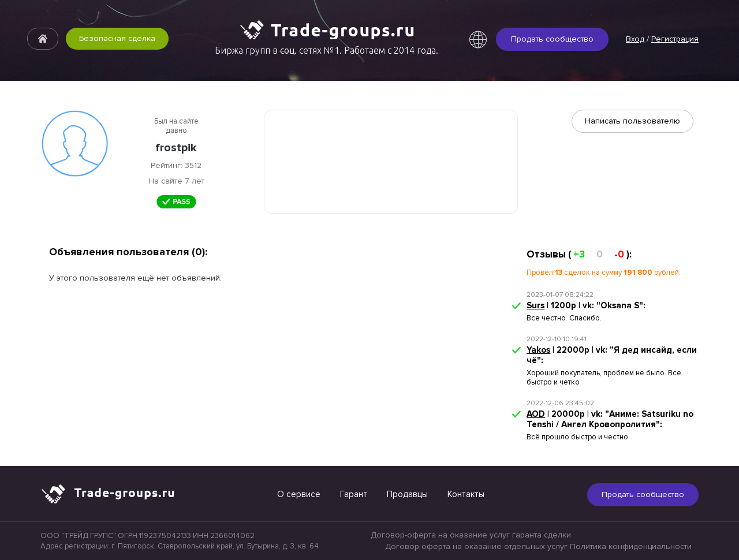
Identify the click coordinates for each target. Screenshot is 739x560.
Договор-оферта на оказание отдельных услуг (476, 546)
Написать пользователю (632, 121)
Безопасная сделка (117, 38)
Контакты (466, 494)
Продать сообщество (552, 39)
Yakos (538, 350)
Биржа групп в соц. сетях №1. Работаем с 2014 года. (326, 50)
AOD (536, 414)
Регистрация (675, 39)
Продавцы (407, 494)
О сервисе (299, 494)
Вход (635, 39)
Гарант (354, 494)
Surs (535, 305)
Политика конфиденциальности (631, 546)
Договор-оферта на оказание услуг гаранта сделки (471, 535)
